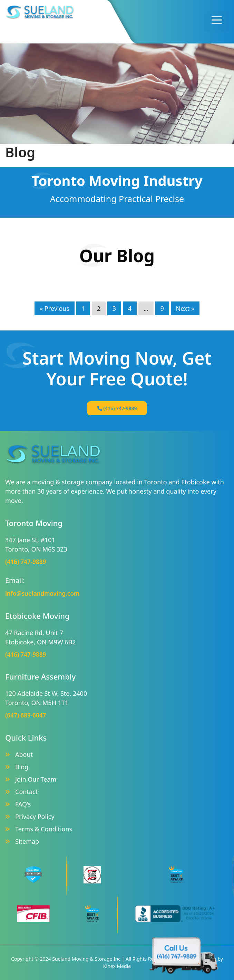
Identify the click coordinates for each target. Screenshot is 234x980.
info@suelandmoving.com (42, 593)
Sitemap (27, 841)
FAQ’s (23, 804)
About (24, 754)
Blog (22, 767)
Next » (185, 308)
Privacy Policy (35, 816)
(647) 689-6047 (26, 715)
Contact (26, 792)
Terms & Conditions (44, 829)
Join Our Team (36, 779)
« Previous (55, 308)
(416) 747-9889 (117, 408)
